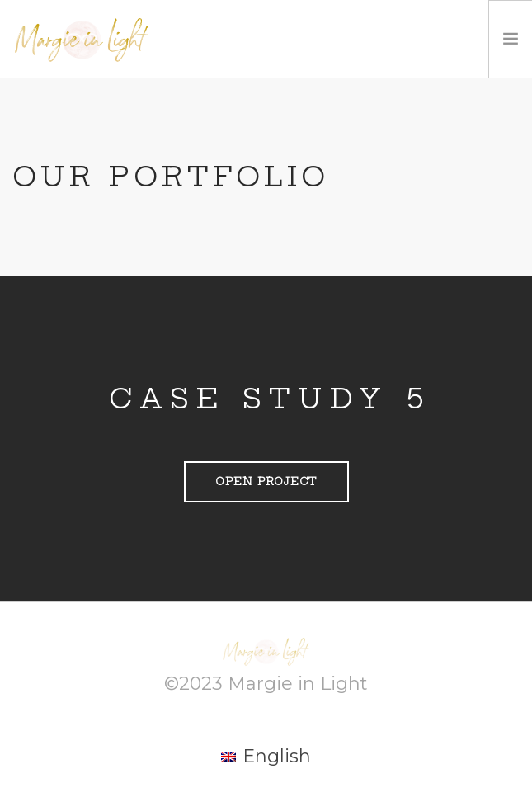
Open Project (266, 481)
